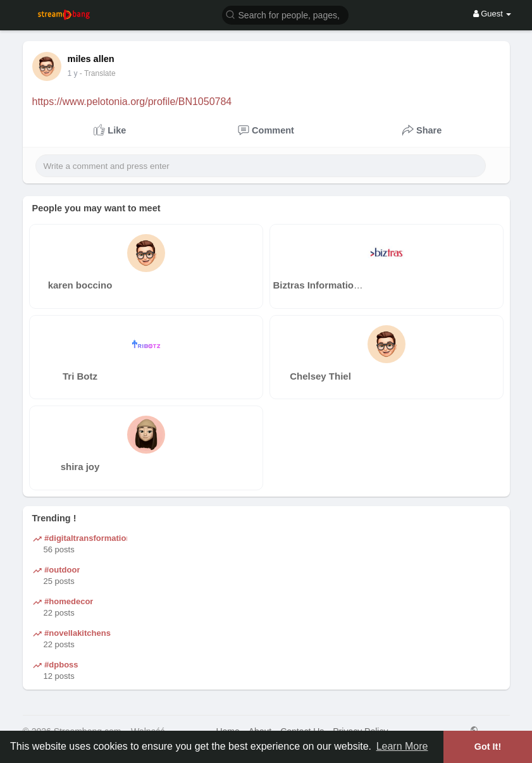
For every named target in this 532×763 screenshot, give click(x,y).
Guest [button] (492, 14)
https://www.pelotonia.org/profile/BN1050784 (132, 102)
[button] (285, 14)
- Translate (103, 73)
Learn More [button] (402, 746)
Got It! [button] (488, 747)
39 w (76, 73)
